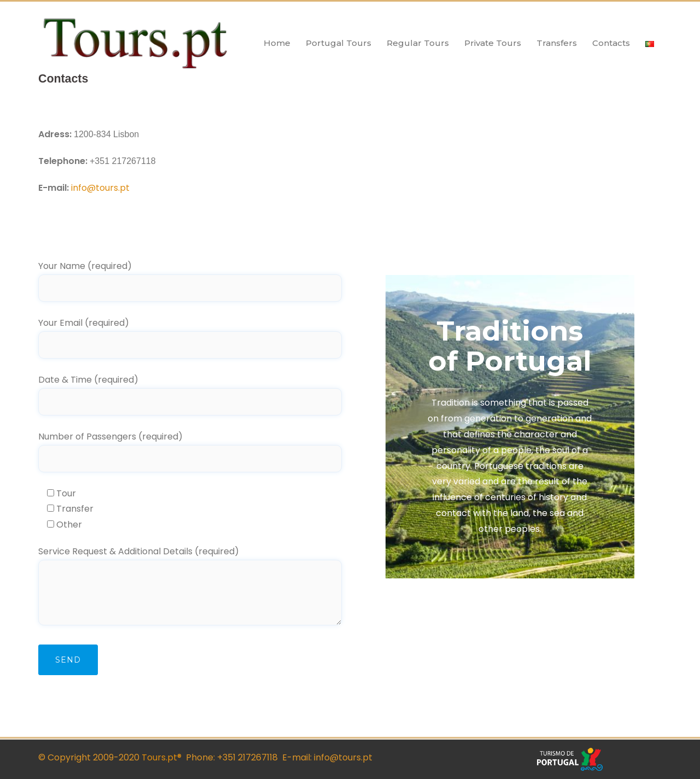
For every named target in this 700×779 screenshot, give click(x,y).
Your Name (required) (190, 277)
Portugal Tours (339, 43)
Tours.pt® (161, 757)
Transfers (557, 43)
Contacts (611, 43)
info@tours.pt (100, 188)
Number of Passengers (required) (190, 447)
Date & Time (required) (190, 391)
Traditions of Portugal (510, 346)
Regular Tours (418, 43)
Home (277, 43)
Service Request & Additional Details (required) (190, 587)
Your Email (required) (190, 334)
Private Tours (493, 43)
